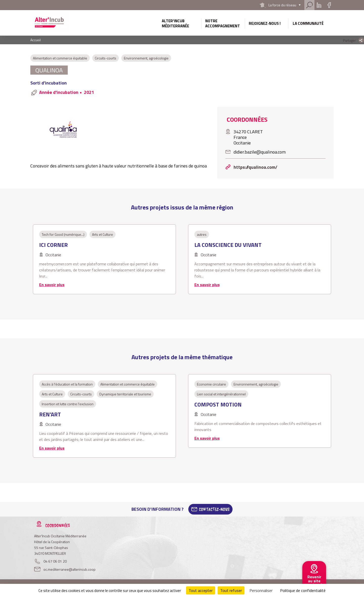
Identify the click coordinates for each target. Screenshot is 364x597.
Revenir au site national (314, 581)
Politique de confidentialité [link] (303, 590)
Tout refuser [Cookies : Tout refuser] (231, 590)
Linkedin (319, 5)
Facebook (329, 5)
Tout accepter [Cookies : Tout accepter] (201, 590)
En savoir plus (52, 285)
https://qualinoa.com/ (255, 167)
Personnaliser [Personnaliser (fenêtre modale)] (261, 590)
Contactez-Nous (214, 509)
